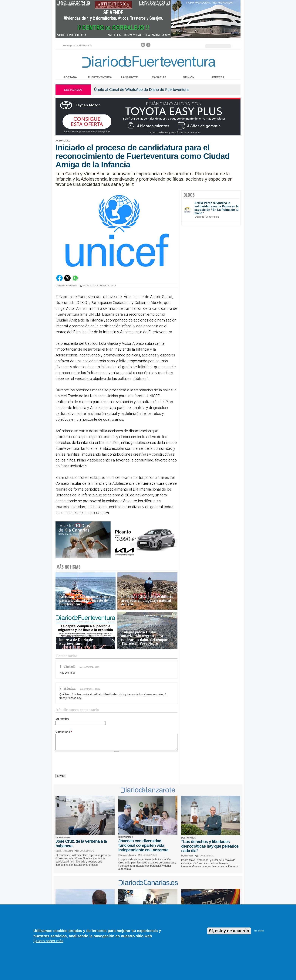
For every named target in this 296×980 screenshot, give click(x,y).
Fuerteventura (100, 77)
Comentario (64, 732)
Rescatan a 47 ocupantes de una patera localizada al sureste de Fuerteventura (85, 600)
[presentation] (84, 764)
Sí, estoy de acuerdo (229, 931)
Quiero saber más (48, 941)
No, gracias (259, 931)
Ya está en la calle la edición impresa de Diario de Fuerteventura (82, 640)
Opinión (189, 77)
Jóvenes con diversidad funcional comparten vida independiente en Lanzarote (143, 845)
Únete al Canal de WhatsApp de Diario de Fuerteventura (141, 90)
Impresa (218, 77)
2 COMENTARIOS (91, 286)
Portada (70, 77)
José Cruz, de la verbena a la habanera (81, 844)
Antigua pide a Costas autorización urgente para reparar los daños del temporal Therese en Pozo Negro (146, 638)
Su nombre (62, 719)
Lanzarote (129, 77)
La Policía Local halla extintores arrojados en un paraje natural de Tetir (147, 600)
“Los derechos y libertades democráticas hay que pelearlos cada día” (210, 846)
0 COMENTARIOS (86, 851)
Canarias (159, 77)
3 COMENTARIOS (206, 856)
